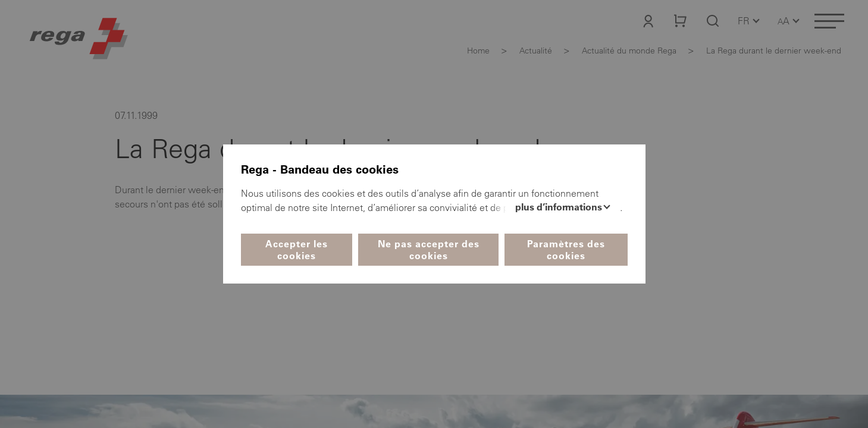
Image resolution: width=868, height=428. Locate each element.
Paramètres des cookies (566, 250)
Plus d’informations (560, 207)
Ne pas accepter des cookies (429, 250)
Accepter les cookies (297, 250)
